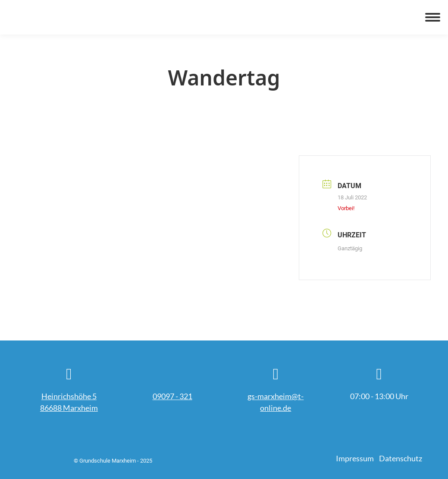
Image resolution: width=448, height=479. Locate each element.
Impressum (355, 458)
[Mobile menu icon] (433, 17)
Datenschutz (401, 458)
